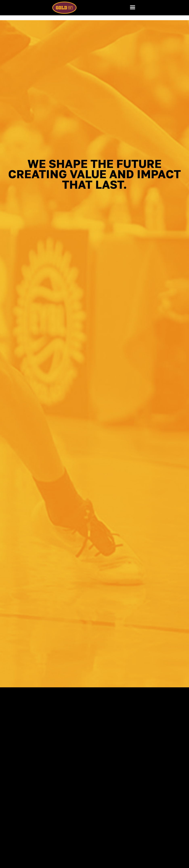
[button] (133, 8)
